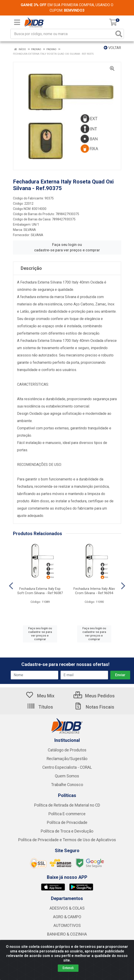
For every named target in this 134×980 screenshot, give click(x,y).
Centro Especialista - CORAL (67, 767)
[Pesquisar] (119, 34)
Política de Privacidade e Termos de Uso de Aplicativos (67, 840)
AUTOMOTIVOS (67, 926)
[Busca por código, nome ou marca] (62, 34)
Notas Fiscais (94, 707)
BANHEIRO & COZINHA (67, 934)
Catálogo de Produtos (67, 750)
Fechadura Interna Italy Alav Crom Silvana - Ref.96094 (94, 591)
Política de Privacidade (67, 823)
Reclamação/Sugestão (67, 759)
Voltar (112, 48)
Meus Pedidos (94, 696)
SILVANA (30, 230)
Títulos (40, 707)
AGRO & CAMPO (67, 917)
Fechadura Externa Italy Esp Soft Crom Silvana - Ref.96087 (40, 591)
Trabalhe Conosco (67, 785)
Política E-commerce (67, 814)
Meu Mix (40, 696)
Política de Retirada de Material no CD (67, 805)
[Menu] (17, 22)
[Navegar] (11, 586)
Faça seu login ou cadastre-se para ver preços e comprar (67, 247)
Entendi (68, 968)
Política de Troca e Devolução (67, 831)
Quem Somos (67, 776)
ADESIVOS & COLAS (67, 908)
